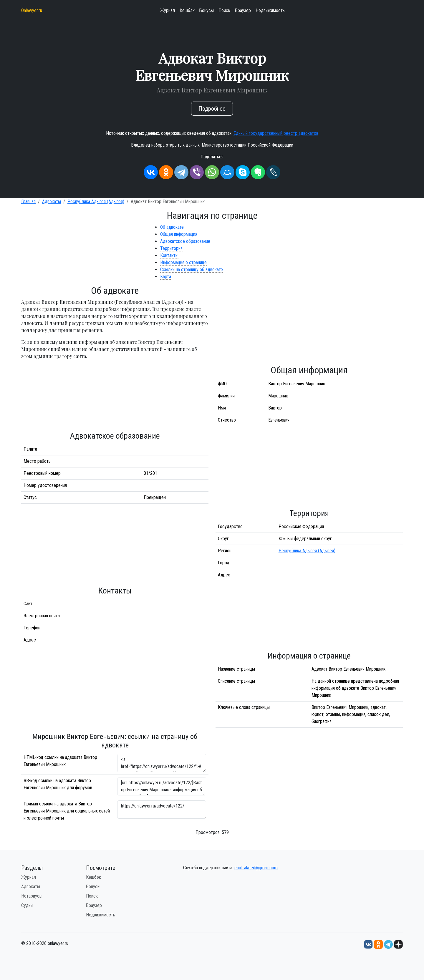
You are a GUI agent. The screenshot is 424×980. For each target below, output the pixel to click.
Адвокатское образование (185, 241)
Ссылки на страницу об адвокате (192, 270)
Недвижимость (270, 10)
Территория (171, 248)
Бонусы (207, 10)
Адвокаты (52, 202)
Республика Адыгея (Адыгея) (96, 202)
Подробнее (212, 109)
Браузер (243, 10)
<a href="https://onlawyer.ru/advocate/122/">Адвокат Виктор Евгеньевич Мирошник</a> (162, 763)
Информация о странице (183, 262)
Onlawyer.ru (32, 10)
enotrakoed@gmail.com (256, 868)
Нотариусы (32, 896)
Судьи (27, 905)
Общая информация (179, 234)
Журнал (168, 10)
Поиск (224, 10)
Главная (28, 202)
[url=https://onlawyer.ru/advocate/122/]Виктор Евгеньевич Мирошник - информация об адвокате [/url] (162, 786)
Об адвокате (172, 227)
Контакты (169, 255)
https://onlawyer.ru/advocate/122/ (162, 810)
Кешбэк (187, 10)
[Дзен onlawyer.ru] (398, 944)
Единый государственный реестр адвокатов (276, 133)
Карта (166, 277)
